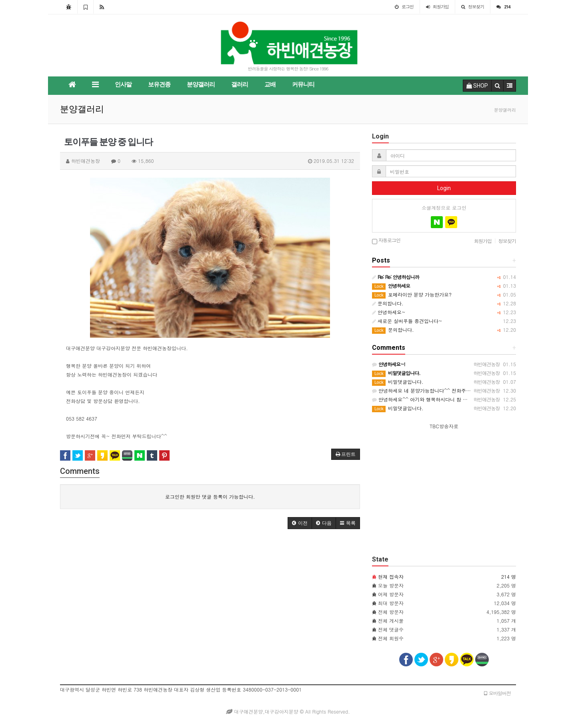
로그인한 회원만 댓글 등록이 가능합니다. (210, 496)
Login (444, 188)
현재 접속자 (391, 577)
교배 (270, 84)
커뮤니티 (303, 84)
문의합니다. (388, 303)
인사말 (123, 84)
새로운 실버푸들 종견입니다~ (407, 321)
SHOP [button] (477, 86)
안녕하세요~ (389, 312)
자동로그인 (386, 241)
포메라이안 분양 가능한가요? (412, 294)
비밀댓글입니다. (398, 382)
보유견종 (159, 84)
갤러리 (240, 84)
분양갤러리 (201, 84)
